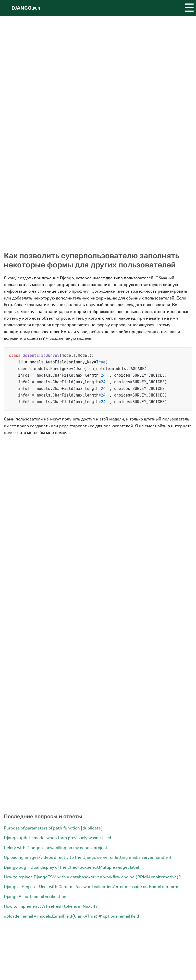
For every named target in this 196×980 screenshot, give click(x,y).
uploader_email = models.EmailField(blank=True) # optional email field (71, 916)
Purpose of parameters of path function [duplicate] (53, 828)
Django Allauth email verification (35, 897)
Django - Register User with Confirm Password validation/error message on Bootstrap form (91, 887)
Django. (26, 8)
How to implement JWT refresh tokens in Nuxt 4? (51, 906)
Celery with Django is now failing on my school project (56, 848)
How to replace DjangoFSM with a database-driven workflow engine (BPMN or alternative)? (92, 877)
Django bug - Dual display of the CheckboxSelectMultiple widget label (71, 867)
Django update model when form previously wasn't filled (58, 838)
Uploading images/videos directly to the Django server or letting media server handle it (88, 857)
